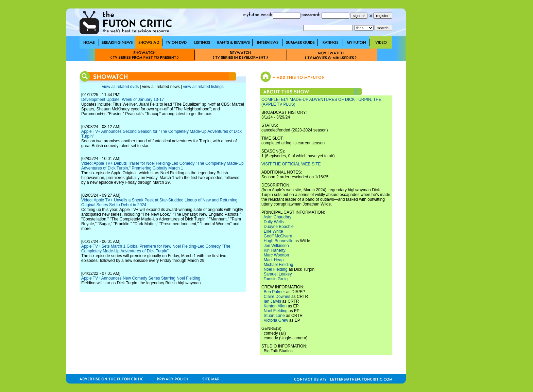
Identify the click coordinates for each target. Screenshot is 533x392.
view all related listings (203, 87)
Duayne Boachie (279, 227)
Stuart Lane (274, 316)
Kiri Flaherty (275, 250)
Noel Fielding (276, 269)
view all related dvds (120, 87)
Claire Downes (277, 297)
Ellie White (273, 231)
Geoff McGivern (278, 236)
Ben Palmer (274, 292)
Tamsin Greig (276, 279)
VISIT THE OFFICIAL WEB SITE (291, 164)
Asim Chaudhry (277, 217)
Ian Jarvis (272, 301)
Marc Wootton (276, 255)
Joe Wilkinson (276, 246)
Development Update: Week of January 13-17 (123, 100)
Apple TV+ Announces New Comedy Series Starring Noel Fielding (141, 278)
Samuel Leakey (278, 274)
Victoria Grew (276, 320)
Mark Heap (274, 260)
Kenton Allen (275, 306)
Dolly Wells (274, 222)
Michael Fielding (279, 265)
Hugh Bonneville (279, 241)
